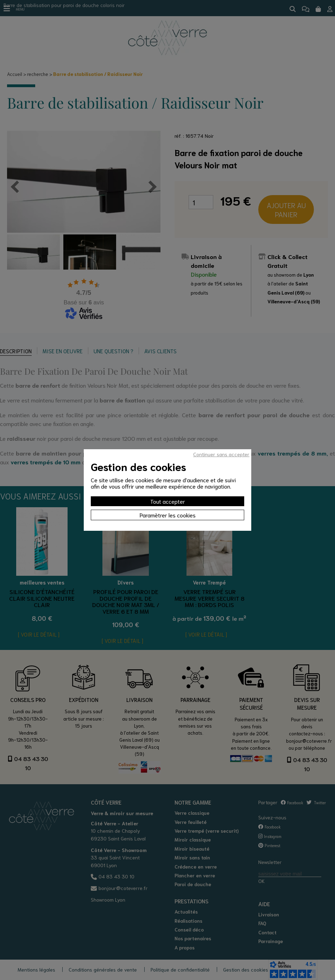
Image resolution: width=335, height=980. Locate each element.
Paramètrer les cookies (168, 515)
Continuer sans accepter (221, 454)
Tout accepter (168, 501)
